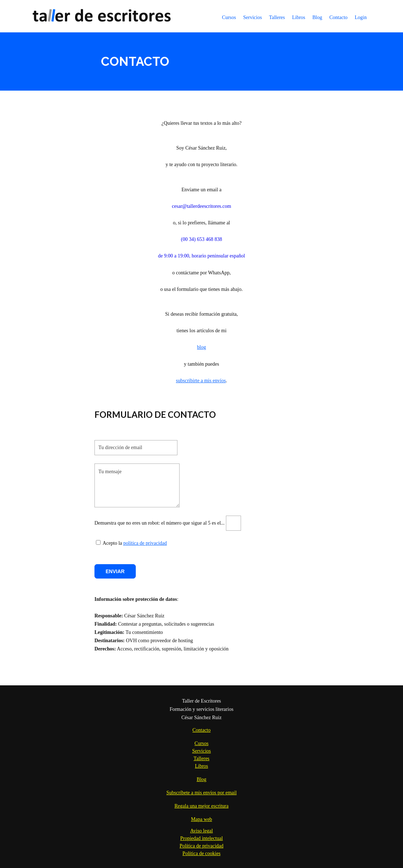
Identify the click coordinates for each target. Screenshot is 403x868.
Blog (317, 17)
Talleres (277, 17)
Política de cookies (201, 853)
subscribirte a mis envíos (201, 381)
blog (202, 347)
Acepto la (109, 543)
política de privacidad (145, 543)
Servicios (253, 17)
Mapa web (202, 819)
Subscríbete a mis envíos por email (201, 793)
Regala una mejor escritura (201, 806)
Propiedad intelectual (202, 838)
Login (361, 17)
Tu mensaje (137, 485)
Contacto (339, 17)
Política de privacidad (201, 846)
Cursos (229, 17)
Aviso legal (201, 831)
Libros (299, 17)
